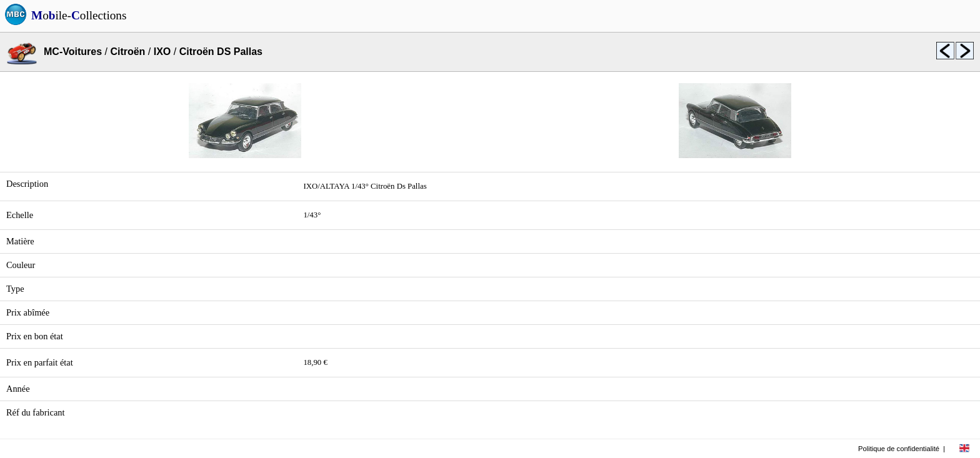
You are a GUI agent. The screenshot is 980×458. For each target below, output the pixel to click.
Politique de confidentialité (899, 449)
